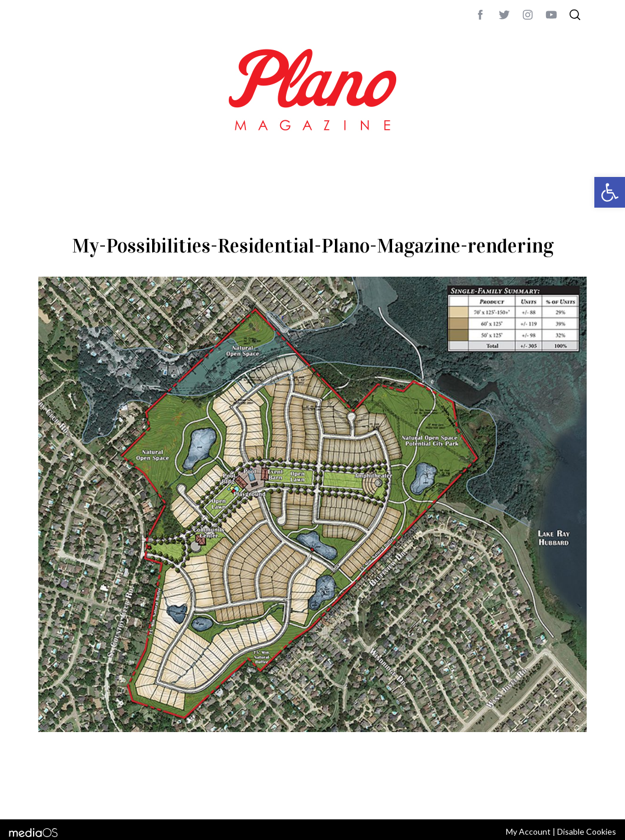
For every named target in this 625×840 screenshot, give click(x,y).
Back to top (555, 795)
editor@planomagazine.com (392, 795)
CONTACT (86, 795)
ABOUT (51, 795)
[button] (610, 192)
